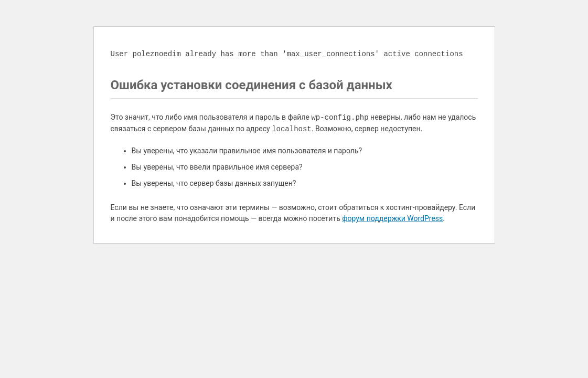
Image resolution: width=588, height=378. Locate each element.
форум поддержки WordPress (392, 218)
